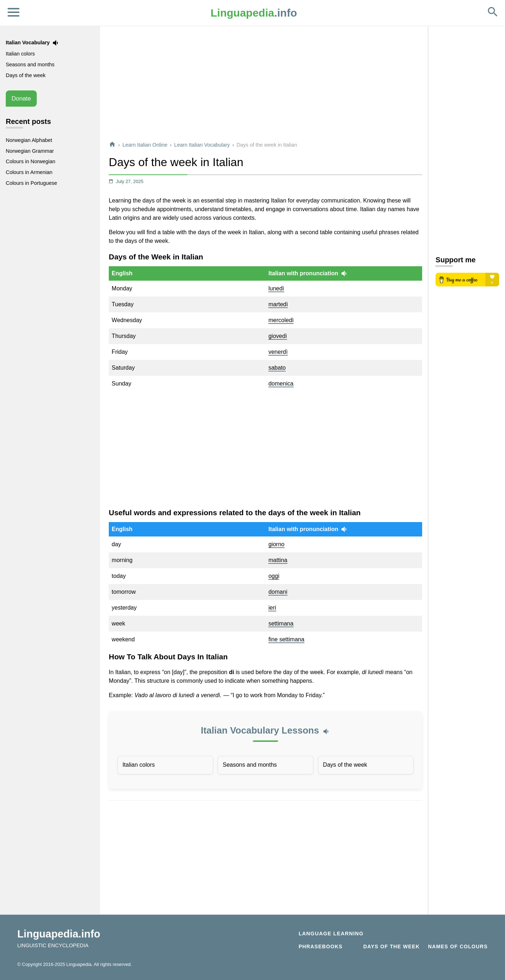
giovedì (278, 336)
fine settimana (286, 639)
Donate (21, 99)
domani (278, 592)
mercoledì (281, 320)
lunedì (276, 288)
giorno (276, 544)
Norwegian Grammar (30, 151)
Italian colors (139, 765)
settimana (281, 623)
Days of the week (345, 765)
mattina (278, 560)
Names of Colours (458, 946)
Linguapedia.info (59, 934)
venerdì (278, 352)
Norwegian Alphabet (29, 140)
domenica (281, 384)
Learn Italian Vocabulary (202, 145)
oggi (274, 576)
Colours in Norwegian (31, 161)
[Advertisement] (265, 84)
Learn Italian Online (145, 145)
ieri (272, 608)
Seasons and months (250, 765)
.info (254, 13)
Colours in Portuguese (31, 183)
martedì (278, 304)
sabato (277, 368)
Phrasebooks (321, 946)
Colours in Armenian (29, 172)
